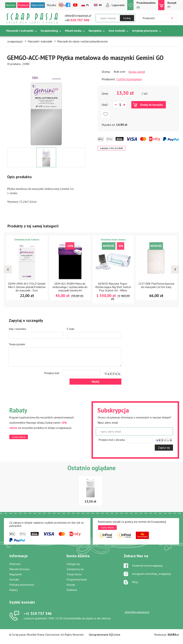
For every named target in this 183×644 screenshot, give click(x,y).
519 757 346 (38, 613)
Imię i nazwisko (17, 329)
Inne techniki (117, 31)
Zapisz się (164, 448)
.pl (173, 635)
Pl (88, 5)
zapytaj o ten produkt (112, 148)
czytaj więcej (19, 437)
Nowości (11, 5)
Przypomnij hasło (77, 579)
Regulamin (16, 574)
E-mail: (71, 329)
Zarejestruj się (75, 569)
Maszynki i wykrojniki (20, 31)
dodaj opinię (137, 72)
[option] (46, 107)
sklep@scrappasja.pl (78, 16)
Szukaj (127, 18)
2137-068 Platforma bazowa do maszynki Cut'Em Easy (156, 285)
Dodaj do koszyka (152, 105)
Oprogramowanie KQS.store (105, 635)
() (146, 5)
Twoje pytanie (17, 344)
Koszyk (71, 585)
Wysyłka (51, 5)
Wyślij (95, 382)
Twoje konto (74, 574)
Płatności (15, 564)
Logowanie (118, 5)
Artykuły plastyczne (145, 31)
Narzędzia (95, 31)
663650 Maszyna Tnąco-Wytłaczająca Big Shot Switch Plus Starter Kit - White (113, 287)
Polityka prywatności (22, 585)
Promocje (23, 5)
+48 (77, 20)
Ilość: (105, 105)
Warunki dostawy (19, 569)
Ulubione (72, 590)
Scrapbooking (49, 31)
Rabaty (14, 590)
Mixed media (73, 31)
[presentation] (8, 269)
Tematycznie (15, 40)
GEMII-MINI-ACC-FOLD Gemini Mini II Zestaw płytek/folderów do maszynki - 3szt (27, 287)
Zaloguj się (73, 564)
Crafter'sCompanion (129, 79)
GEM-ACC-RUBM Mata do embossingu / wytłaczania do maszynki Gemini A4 (70, 287)
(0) (172, 4)
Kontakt (14, 579)
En (100, 5)
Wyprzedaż (38, 5)
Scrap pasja (32, 18)
